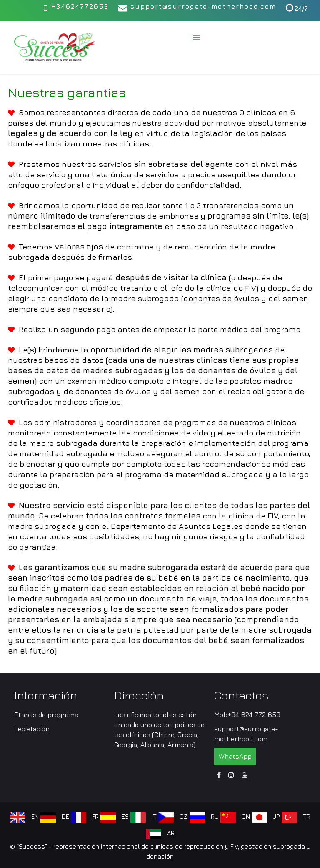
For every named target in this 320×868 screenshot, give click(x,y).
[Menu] (196, 38)
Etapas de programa (46, 715)
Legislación (32, 729)
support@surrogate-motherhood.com (203, 6)
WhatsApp (235, 756)
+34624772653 (80, 6)
